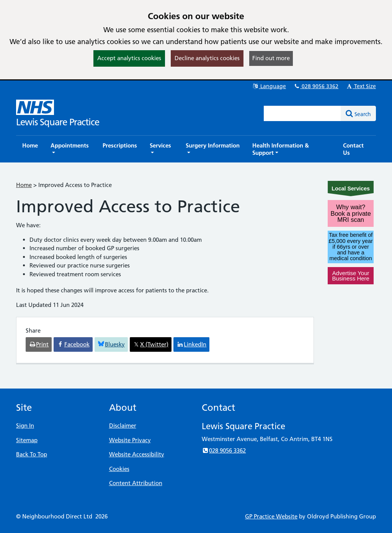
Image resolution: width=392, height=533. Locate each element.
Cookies (119, 469)
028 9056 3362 (316, 86)
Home (24, 185)
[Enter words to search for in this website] (302, 113)
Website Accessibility (137, 454)
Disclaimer (123, 426)
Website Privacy (130, 440)
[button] (70, 149)
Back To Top (32, 454)
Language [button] (269, 86)
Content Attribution (136, 483)
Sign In (25, 426)
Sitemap (27, 440)
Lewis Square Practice (58, 122)
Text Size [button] (361, 86)
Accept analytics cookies (129, 58)
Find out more (271, 58)
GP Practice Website (271, 516)
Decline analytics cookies (207, 58)
